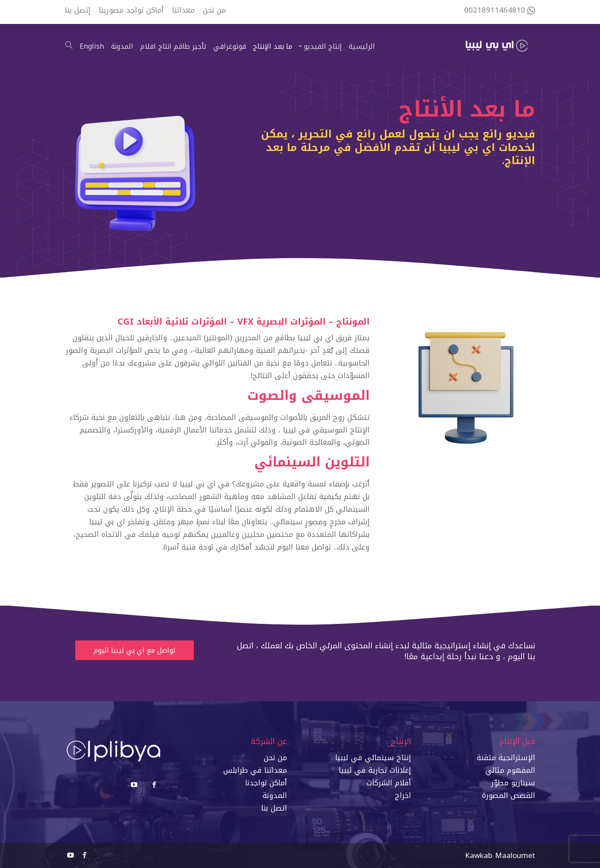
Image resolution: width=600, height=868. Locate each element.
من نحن (275, 757)
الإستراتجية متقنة (506, 757)
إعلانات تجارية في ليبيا (375, 770)
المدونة (275, 795)
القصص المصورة (509, 795)
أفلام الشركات (389, 783)
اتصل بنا (274, 808)
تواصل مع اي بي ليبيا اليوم (135, 650)
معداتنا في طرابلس (255, 770)
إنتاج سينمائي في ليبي (374, 757)
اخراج (403, 795)
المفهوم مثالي (510, 770)
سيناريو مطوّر (513, 783)
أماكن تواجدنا (266, 783)
